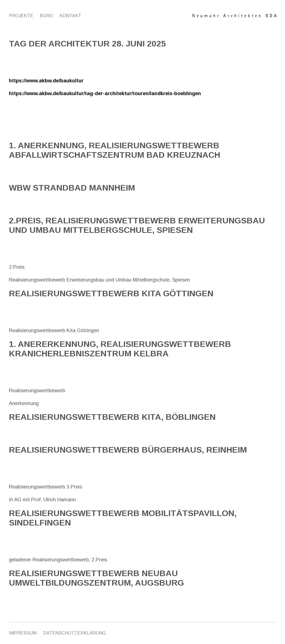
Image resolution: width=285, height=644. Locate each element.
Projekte (21, 16)
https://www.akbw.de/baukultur (46, 81)
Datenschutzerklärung (74, 633)
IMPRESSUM (23, 633)
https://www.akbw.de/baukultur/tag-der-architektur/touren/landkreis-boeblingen (105, 93)
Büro (46, 16)
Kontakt (70, 16)
